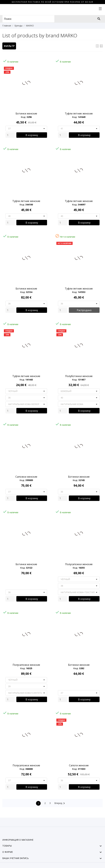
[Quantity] (10, 135)
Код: (23, 117)
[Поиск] (99, 19)
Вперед (60, 803)
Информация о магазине (18, 840)
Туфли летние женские (79, 113)
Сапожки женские (26, 477)
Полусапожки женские (79, 564)
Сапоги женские (79, 765)
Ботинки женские (26, 113)
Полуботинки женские (79, 376)
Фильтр (9, 46)
